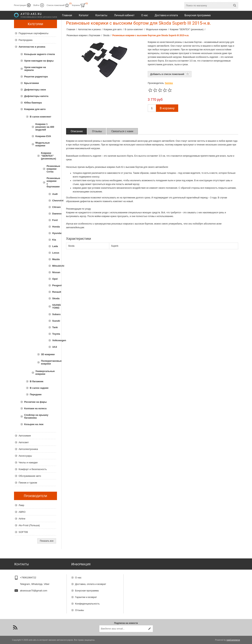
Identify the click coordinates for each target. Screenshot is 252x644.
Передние (36, 394)
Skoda (54, 298)
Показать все (47, 541)
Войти (36, 5)
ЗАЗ (54, 347)
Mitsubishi (54, 266)
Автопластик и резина (32, 47)
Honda (54, 227)
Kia (54, 240)
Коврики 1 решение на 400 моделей (45, 127)
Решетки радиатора (36, 77)
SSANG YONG (54, 306)
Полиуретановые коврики (49, 362)
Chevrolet (54, 201)
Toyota (54, 334)
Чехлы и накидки (28, 462)
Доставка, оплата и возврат (91, 584)
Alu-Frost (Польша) (29, 525)
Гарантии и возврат (86, 597)
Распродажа (26, 40)
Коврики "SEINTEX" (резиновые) (49, 156)
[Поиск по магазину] (208, 5)
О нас (78, 578)
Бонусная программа (87, 591)
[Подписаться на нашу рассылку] (123, 629)
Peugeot (54, 285)
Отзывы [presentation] (97, 131)
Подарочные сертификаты (34, 33)
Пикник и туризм (28, 483)
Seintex (169, 83)
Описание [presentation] (77, 131)
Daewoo (54, 214)
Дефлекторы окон (35, 90)
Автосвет (24, 442)
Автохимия (25, 436)
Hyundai (54, 233)
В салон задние (39, 388)
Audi (54, 194)
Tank (54, 327)
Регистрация (20, 5)
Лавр (21, 505)
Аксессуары (25, 456)
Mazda (54, 259)
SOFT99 (23, 532)
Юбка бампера (33, 103)
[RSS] (15, 627)
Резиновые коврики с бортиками (51, 182)
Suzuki (54, 321)
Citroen (54, 207)
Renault (54, 292)
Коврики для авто (35, 109)
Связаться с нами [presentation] (122, 131)
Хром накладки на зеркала (35, 69)
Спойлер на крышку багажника (36, 416)
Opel (54, 279)
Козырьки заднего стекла (40, 54)
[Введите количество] (152, 108)
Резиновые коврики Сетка (51, 169)
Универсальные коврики (45, 373)
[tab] (77, 131)
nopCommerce (233, 640)
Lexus (54, 253)
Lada (54, 246)
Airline (22, 519)
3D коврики (48, 354)
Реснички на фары (35, 402)
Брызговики (32, 83)
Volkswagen (54, 340)
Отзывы (80, 610)
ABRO (22, 512)
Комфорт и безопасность (33, 469)
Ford (54, 220)
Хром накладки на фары (39, 61)
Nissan (54, 272)
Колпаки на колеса (35, 408)
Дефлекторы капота (36, 96)
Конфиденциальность (87, 604)
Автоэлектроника (28, 449)
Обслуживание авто (30, 476)
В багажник (37, 381)
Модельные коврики (43, 144)
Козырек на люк (34, 424)
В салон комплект (41, 117)
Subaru (54, 314)
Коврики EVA (43, 136)
